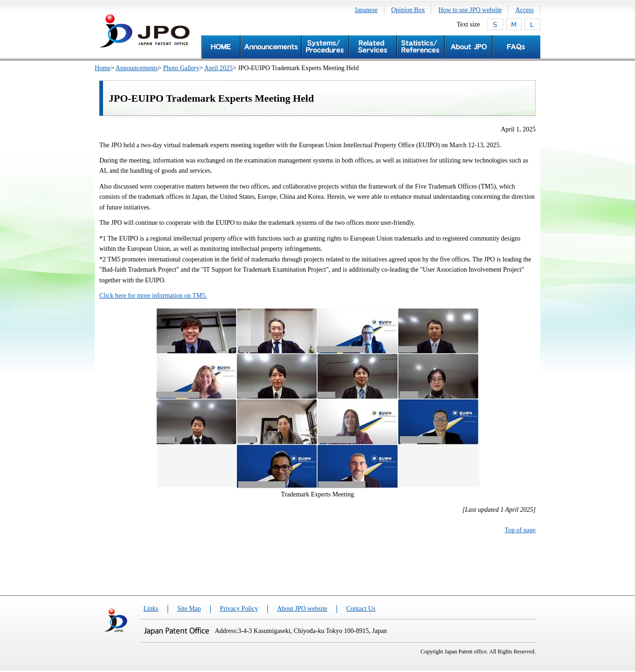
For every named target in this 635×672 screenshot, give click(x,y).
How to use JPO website (470, 10)
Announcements (137, 68)
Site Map (189, 609)
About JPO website (302, 609)
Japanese (366, 10)
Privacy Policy (239, 609)
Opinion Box (408, 10)
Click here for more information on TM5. (153, 296)
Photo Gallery (181, 68)
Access (525, 10)
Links (151, 609)
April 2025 (218, 68)
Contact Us (361, 609)
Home (103, 68)
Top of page (520, 530)
